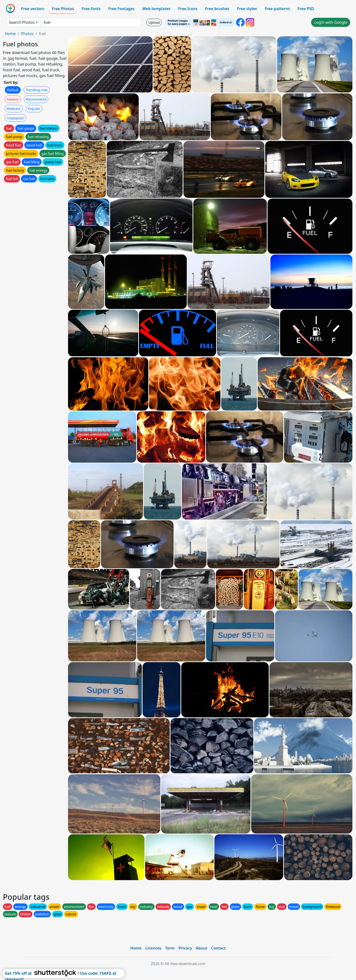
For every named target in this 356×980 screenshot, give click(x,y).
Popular (34, 109)
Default (13, 90)
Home (10, 34)
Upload (154, 22)
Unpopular (15, 118)
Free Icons (188, 9)
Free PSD (306, 9)
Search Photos (22, 22)
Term (170, 948)
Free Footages (121, 9)
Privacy (185, 948)
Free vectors (33, 9)
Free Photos (63, 9)
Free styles (247, 9)
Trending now (37, 90)
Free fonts (91, 9)
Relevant (14, 109)
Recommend (36, 99)
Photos (27, 34)
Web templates (156, 9)
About (202, 948)
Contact (218, 948)
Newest (13, 99)
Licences (153, 948)
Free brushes (217, 9)
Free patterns (277, 9)
